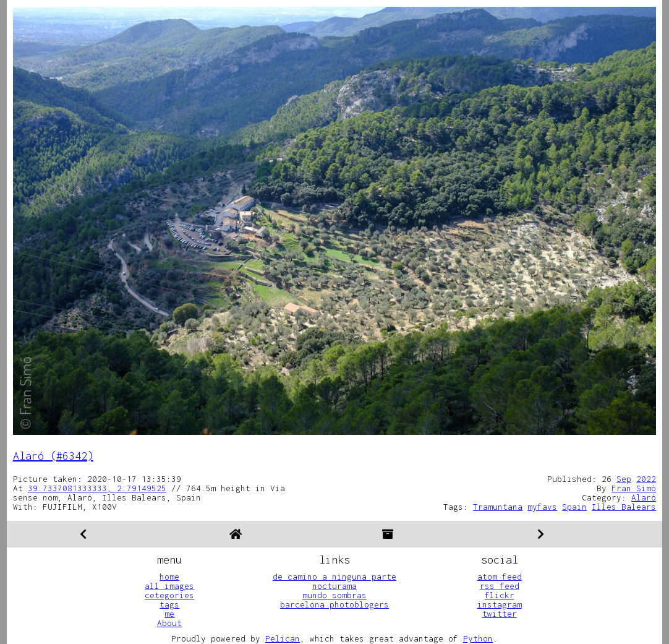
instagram (500, 604)
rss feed (500, 586)
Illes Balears (624, 507)
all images (169, 586)
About (169, 623)
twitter (500, 614)
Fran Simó (634, 488)
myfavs (542, 507)
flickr (500, 595)
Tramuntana (498, 507)
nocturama (335, 586)
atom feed (500, 577)
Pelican (283, 638)
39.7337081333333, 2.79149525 (97, 488)
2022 (646, 479)
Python (478, 638)
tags (169, 604)
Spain (574, 507)
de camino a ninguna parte (335, 577)
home (169, 577)
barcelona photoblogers (335, 604)
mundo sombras (335, 595)
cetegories (169, 595)
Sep (624, 479)
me (169, 614)
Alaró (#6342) (53, 456)
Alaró (644, 497)
